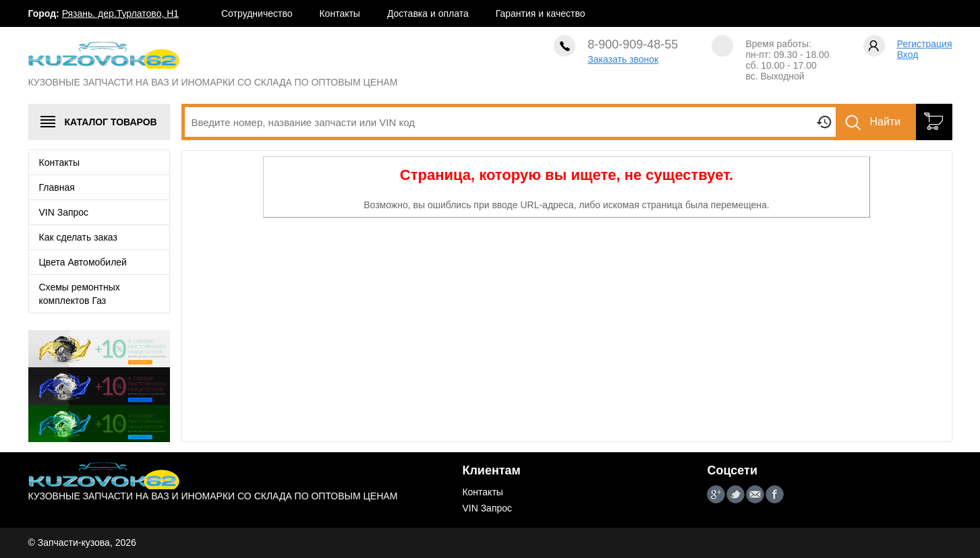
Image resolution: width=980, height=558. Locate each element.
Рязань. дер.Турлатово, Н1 (120, 13)
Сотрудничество (257, 13)
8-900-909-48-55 (633, 44)
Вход (908, 55)
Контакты (339, 13)
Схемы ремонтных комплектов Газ (80, 294)
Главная (57, 187)
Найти (886, 122)
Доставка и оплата (428, 13)
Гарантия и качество (541, 13)
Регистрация (925, 44)
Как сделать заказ (78, 237)
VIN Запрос (64, 212)
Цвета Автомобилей (83, 262)
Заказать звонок (623, 59)
